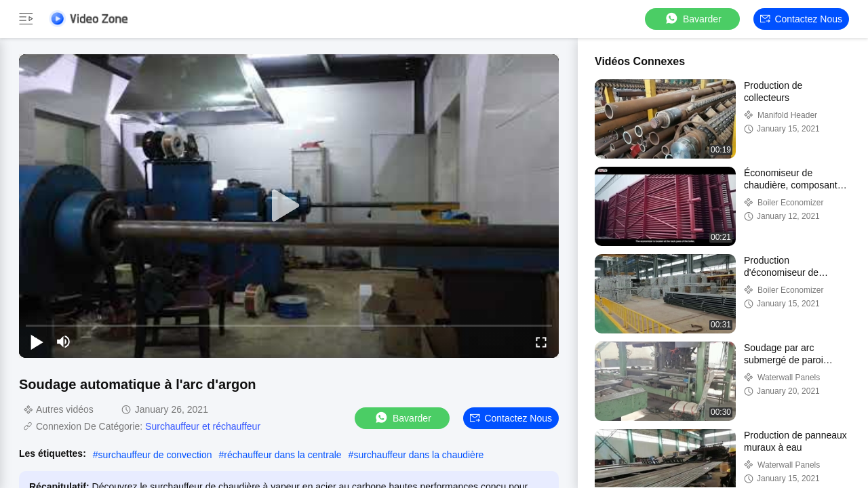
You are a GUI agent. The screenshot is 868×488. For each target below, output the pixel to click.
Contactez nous (801, 19)
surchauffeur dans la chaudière (418, 455)
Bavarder (693, 19)
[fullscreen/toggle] (541, 342)
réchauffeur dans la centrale (282, 455)
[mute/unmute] (64, 342)
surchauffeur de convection (155, 455)
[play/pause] (37, 342)
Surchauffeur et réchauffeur (203, 426)
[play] (289, 206)
